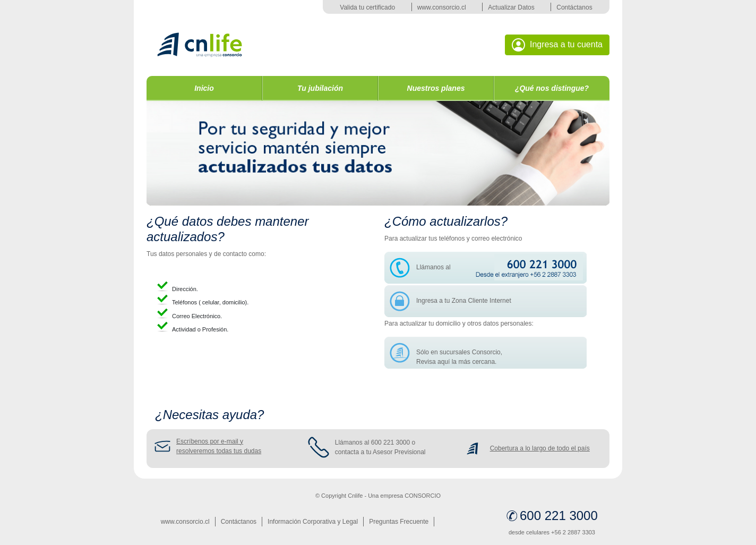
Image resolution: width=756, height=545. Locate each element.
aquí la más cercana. (467, 362)
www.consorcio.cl (442, 7)
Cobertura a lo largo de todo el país (540, 448)
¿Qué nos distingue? (552, 88)
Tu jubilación (320, 88)
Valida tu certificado (367, 7)
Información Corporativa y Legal (313, 522)
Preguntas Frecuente (399, 522)
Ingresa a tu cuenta (557, 45)
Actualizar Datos (511, 7)
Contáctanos (574, 7)
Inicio (204, 88)
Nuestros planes (436, 88)
